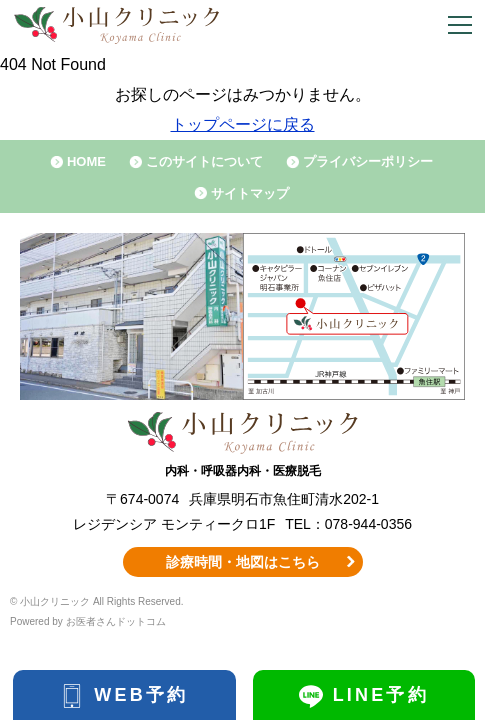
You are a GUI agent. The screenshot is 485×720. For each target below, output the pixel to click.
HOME (86, 161)
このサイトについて (204, 161)
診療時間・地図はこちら (243, 562)
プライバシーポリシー (368, 161)
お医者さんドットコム (116, 621)
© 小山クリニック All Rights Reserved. (97, 601)
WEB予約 (141, 695)
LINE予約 (381, 695)
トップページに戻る (243, 124)
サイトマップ (250, 193)
